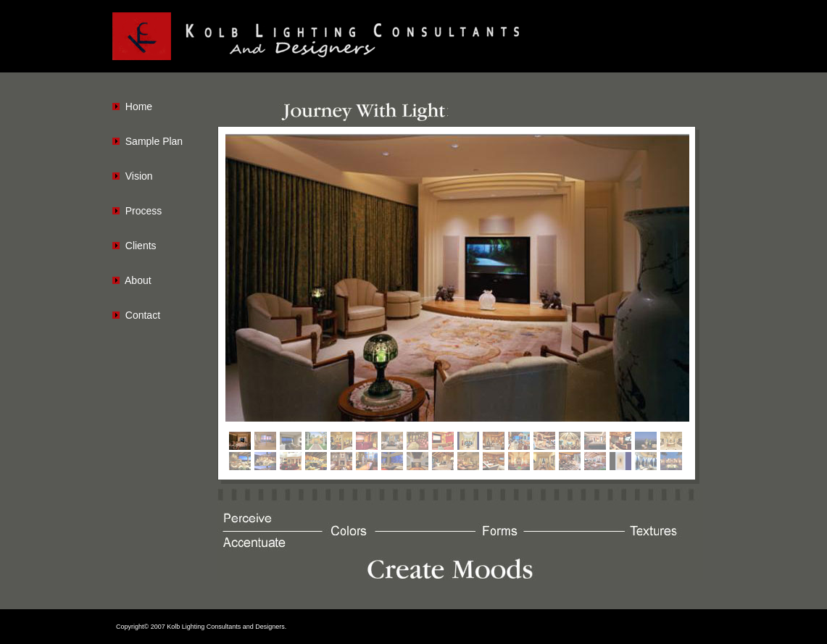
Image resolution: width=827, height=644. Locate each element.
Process (144, 211)
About (138, 280)
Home (139, 106)
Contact (143, 315)
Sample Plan (154, 141)
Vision (139, 176)
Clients (141, 246)
